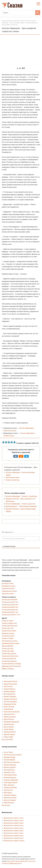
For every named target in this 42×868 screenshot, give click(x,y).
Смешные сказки (8, 633)
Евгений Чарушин (10, 777)
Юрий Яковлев (9, 803)
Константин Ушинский (12, 712)
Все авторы (6, 805)
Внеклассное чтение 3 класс (14, 823)
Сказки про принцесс (9, 661)
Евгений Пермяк (9, 691)
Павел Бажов (8, 709)
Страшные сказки (8, 636)
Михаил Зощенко (10, 717)
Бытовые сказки (8, 583)
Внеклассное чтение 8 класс (14, 836)
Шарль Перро (8, 737)
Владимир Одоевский (11, 722)
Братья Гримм (9, 727)
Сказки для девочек (9, 659)
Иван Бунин (8, 793)
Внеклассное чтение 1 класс (14, 818)
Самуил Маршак (10, 689)
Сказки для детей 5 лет (10, 607)
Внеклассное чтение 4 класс (14, 826)
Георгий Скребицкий (11, 780)
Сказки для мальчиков (10, 656)
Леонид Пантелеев (10, 788)
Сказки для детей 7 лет (10, 612)
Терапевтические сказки (11, 643)
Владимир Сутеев (10, 704)
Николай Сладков (10, 795)
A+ (23, 68)
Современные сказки (9, 591)
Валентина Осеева (10, 798)
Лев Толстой (8, 686)
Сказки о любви (7, 638)
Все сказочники (7, 740)
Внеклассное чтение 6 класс (14, 831)
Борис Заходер (9, 707)
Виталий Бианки (9, 694)
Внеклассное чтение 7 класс (14, 833)
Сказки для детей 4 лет (10, 605)
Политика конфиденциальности (12, 863)
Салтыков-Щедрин (10, 702)
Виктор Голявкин (10, 800)
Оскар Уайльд (9, 729)
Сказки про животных (10, 626)
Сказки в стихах (8, 621)
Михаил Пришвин (10, 697)
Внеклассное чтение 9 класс (14, 838)
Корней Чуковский (10, 684)
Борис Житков (9, 719)
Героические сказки (9, 631)
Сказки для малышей (9, 600)
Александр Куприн (10, 775)
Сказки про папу (8, 648)
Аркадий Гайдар (9, 757)
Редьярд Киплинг (10, 732)
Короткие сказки (8, 594)
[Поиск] (18, 13)
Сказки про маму (8, 651)
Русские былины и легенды (11, 664)
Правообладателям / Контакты (25, 861)
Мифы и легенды (8, 669)
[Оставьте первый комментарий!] (21, 539)
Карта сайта (11, 861)
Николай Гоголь (9, 772)
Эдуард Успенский (10, 699)
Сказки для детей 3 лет (10, 602)
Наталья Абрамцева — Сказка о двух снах (21, 504)
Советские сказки (8, 588)
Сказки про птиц (8, 628)
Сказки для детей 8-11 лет (11, 615)
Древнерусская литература (11, 666)
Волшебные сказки (9, 586)
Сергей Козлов (9, 724)
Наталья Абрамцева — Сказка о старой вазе (21, 496)
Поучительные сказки (10, 641)
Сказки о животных (13, 480)
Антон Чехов (8, 752)
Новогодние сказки (12, 477)
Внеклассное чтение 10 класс (14, 841)
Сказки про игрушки (9, 654)
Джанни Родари (9, 734)
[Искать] (38, 13)
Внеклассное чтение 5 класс (14, 828)
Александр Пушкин (10, 681)
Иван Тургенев (9, 785)
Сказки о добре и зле (9, 623)
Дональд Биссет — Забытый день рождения (21, 506)
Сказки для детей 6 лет (10, 610)
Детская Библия (8, 646)
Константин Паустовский (13, 755)
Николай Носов (9, 714)
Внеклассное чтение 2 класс (14, 820)
